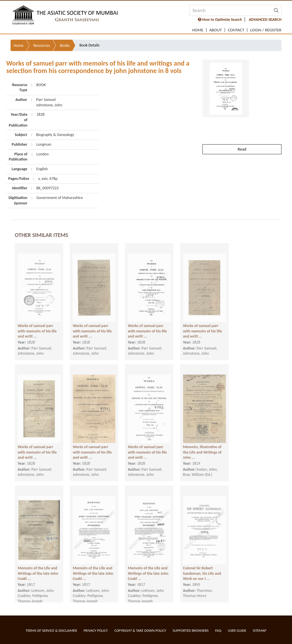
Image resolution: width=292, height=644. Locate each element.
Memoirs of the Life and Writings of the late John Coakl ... (38, 569)
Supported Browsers (191, 630)
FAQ (218, 630)
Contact (236, 30)
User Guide (237, 630)
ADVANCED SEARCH (265, 20)
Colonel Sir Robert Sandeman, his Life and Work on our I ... (202, 569)
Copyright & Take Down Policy (140, 630)
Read (242, 133)
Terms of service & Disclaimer (51, 630)
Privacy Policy (96, 630)
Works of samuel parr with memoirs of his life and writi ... (37, 326)
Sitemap (260, 630)
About (216, 30)
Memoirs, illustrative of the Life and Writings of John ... (202, 448)
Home (198, 30)
